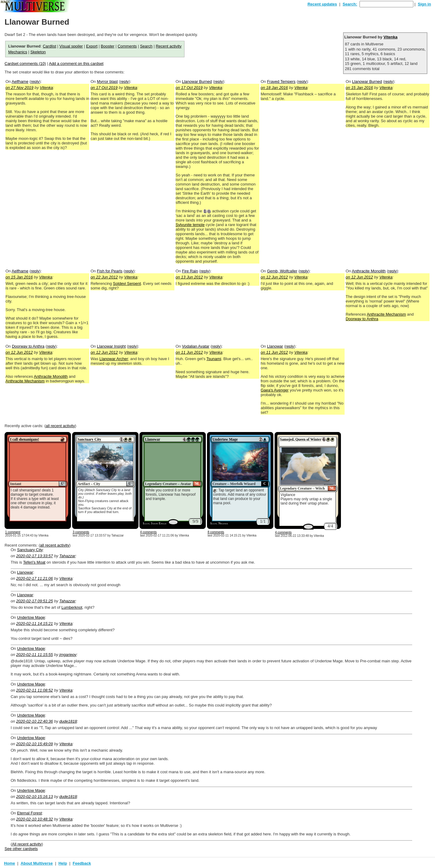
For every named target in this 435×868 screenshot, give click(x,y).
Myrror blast (107, 81)
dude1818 (68, 721)
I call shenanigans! (25, 439)
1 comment (13, 532)
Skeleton (38, 52)
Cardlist (49, 46)
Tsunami (214, 359)
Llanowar (275, 346)
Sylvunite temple (190, 225)
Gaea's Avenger (275, 390)
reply (35, 81)
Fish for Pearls (110, 271)
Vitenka (391, 37)
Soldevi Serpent (127, 283)
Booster (108, 46)
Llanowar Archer (114, 359)
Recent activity (169, 46)
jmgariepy (68, 655)
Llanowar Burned (197, 81)
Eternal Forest (30, 813)
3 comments (81, 532)
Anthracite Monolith (369, 271)
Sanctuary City (89, 439)
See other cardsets (21, 849)
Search (146, 46)
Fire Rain (190, 271)
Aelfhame (20, 81)
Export (92, 46)
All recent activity (27, 844)
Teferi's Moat (34, 562)
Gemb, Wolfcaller (282, 271)
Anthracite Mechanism (386, 314)
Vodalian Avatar (196, 346)
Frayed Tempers (281, 81)
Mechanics (18, 52)
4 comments (148, 532)
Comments (127, 46)
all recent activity (60, 426)
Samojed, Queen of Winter (301, 439)
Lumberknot (72, 607)
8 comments (216, 532)
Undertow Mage (225, 439)
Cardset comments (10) (25, 64)
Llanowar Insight (111, 346)
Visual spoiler (71, 46)
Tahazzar (67, 556)
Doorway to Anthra (362, 319)
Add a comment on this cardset (76, 64)
